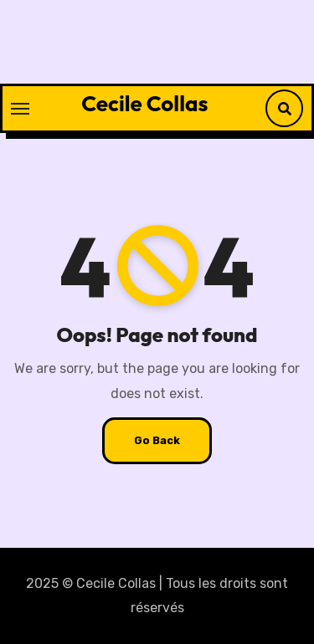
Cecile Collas (144, 103)
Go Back (157, 440)
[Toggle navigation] (20, 109)
